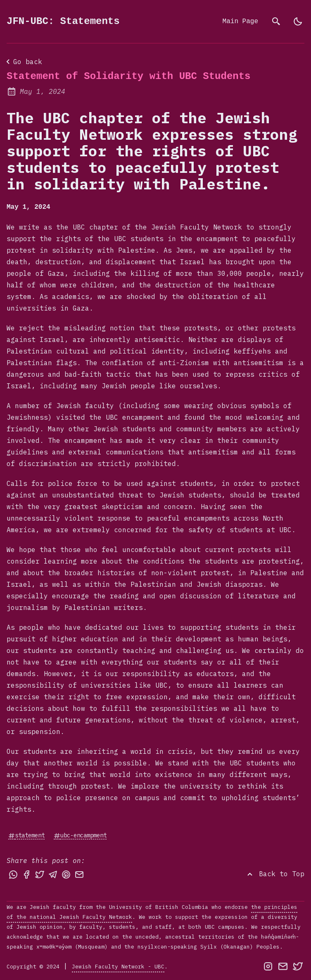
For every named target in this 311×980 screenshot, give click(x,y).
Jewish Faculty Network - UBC (118, 966)
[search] (276, 22)
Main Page (240, 22)
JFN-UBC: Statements (63, 21)
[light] (298, 22)
